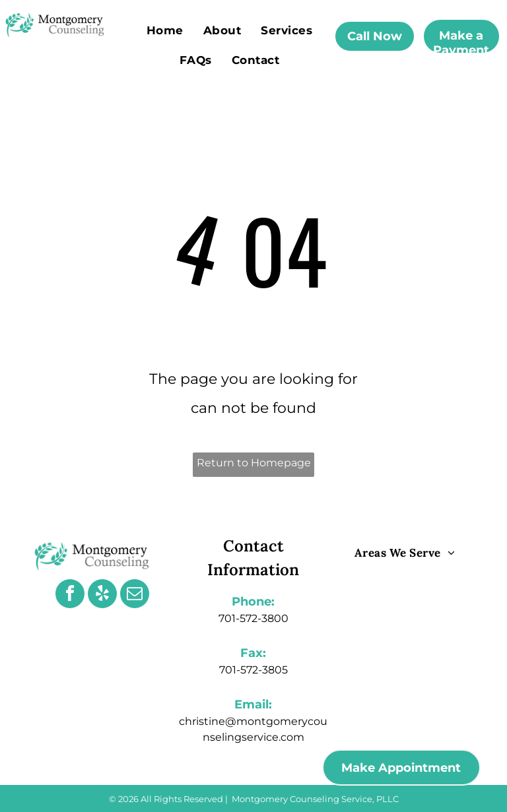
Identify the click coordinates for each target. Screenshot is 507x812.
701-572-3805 (253, 670)
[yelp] (102, 595)
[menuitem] (165, 30)
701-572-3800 (253, 618)
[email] (135, 595)
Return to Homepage (254, 463)
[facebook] (70, 595)
